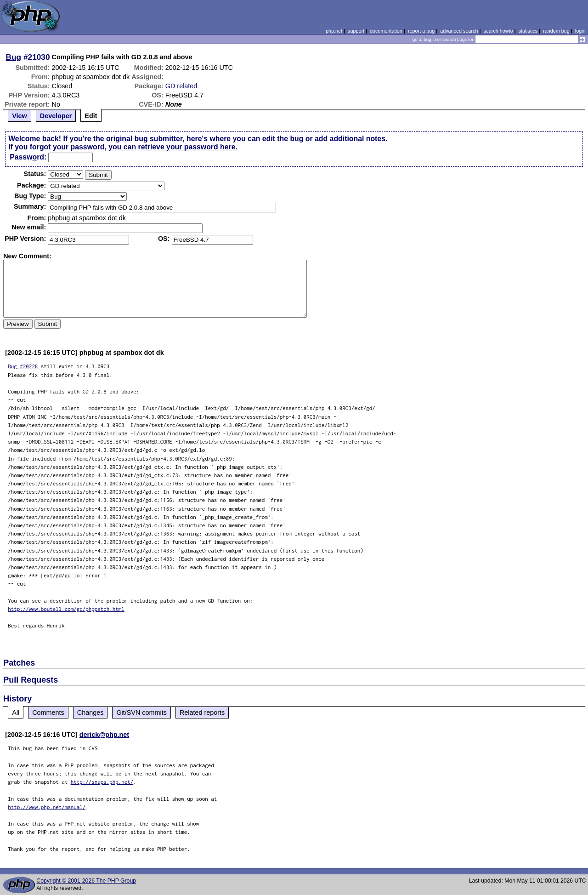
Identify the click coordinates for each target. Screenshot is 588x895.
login (580, 31)
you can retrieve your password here (172, 147)
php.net (334, 31)
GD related (181, 86)
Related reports (202, 713)
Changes (90, 713)
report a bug (421, 31)
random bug (556, 31)
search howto (498, 31)
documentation (386, 31)
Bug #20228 (23, 366)
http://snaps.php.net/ (102, 782)
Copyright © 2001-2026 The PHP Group (86, 881)
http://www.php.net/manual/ (47, 807)
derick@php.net (104, 735)
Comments (48, 713)
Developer (56, 116)
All (16, 713)
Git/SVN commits (141, 713)
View (20, 116)
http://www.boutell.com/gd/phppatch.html (66, 609)
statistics (528, 31)
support (356, 31)
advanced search (459, 31)
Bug (14, 57)
